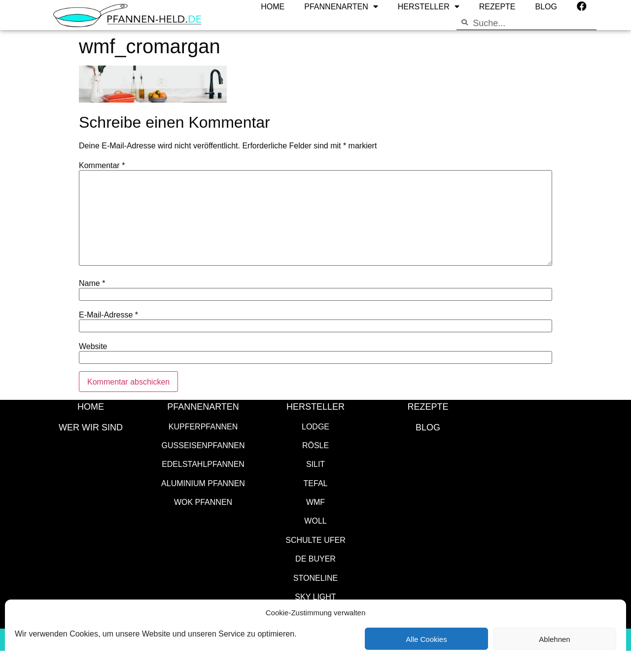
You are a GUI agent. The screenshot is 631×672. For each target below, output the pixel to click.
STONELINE (315, 578)
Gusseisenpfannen (203, 445)
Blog (428, 427)
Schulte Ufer (315, 540)
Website (93, 346)
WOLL (315, 520)
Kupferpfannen (203, 426)
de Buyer (315, 558)
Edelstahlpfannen (203, 464)
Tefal (316, 483)
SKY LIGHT (315, 596)
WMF (315, 502)
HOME (91, 406)
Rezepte (428, 406)
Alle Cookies (426, 639)
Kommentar (102, 165)
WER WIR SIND (91, 427)
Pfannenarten (203, 406)
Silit (315, 464)
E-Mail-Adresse (108, 315)
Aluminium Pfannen (203, 483)
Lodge (315, 426)
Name (92, 283)
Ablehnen (554, 639)
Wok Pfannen (203, 502)
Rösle (315, 445)
